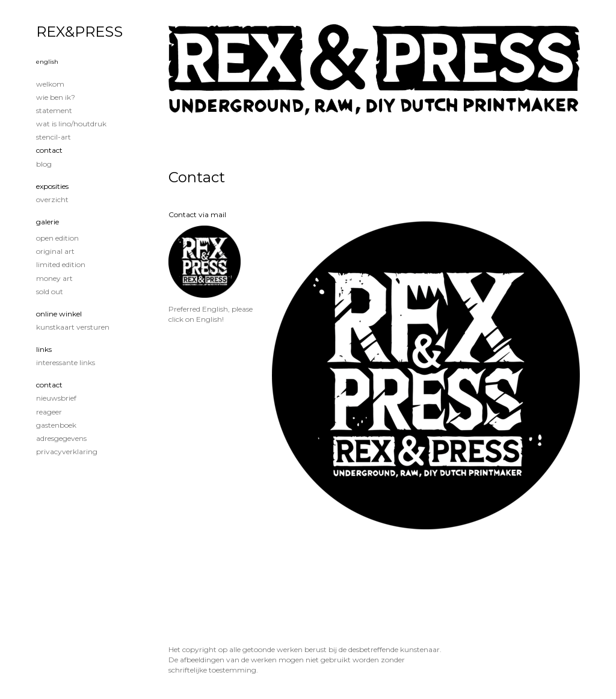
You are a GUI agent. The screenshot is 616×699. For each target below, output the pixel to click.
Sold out (50, 291)
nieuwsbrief (56, 398)
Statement (54, 110)
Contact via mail (197, 214)
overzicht (52, 199)
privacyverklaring (67, 451)
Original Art (55, 251)
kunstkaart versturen (73, 327)
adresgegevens (61, 438)
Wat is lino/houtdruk (71, 124)
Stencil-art (54, 137)
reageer (49, 412)
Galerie (48, 222)
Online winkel (59, 314)
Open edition (57, 238)
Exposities (52, 186)
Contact (49, 150)
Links (44, 349)
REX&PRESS (79, 32)
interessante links (66, 362)
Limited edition (61, 264)
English (47, 62)
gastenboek (56, 425)
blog (44, 164)
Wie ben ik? (56, 97)
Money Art (54, 278)
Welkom (50, 84)
